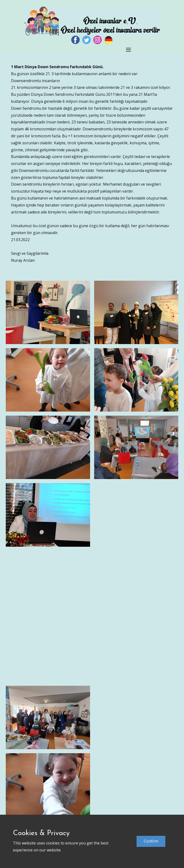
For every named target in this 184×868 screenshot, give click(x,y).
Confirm (151, 841)
